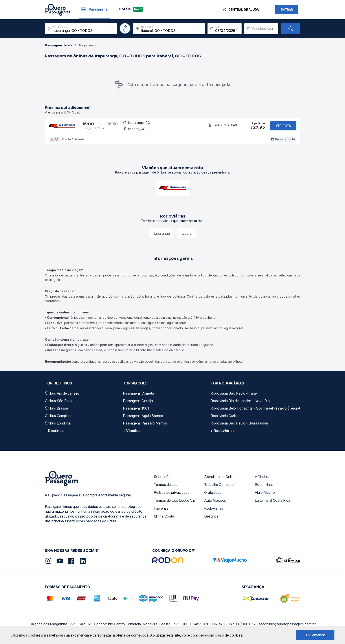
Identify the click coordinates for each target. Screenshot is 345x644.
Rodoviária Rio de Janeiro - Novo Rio (240, 404)
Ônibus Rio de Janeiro (62, 396)
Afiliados (262, 480)
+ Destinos (54, 434)
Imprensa (161, 511)
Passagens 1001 (136, 411)
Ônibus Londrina (58, 426)
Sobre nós (162, 480)
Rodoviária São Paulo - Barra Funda (239, 426)
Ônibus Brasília (56, 411)
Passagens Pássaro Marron (145, 426)
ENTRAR (287, 10)
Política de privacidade (172, 496)
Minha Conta (164, 519)
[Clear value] (237, 29)
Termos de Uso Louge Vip (174, 503)
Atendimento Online (220, 480)
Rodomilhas (264, 488)
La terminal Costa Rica (273, 503)
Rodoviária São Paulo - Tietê (234, 396)
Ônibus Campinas (59, 419)
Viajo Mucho (265, 496)
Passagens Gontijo (138, 404)
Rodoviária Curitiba (226, 419)
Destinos (211, 519)
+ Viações (132, 434)
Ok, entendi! (315, 635)
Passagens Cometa (139, 396)
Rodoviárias (214, 511)
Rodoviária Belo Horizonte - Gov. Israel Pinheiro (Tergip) (255, 411)
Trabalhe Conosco (219, 488)
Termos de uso (166, 488)
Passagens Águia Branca (143, 419)
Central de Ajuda (244, 10)
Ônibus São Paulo (59, 404)
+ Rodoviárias (223, 434)
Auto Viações (215, 503)
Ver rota (283, 127)
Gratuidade (213, 496)
